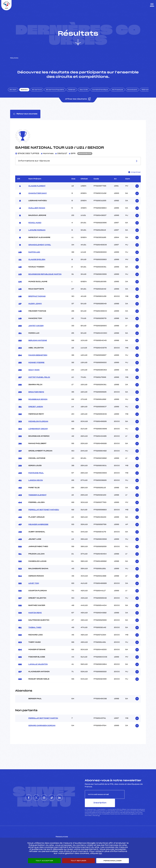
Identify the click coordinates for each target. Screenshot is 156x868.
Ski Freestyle (121, 93)
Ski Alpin (16, 93)
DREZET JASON (36, 411)
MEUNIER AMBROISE (38, 529)
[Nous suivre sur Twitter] (33, 798)
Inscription (135, 799)
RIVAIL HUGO (35, 227)
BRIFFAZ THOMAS (37, 301)
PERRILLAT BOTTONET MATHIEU (44, 514)
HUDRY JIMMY (35, 308)
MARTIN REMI (35, 617)
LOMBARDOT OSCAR (38, 433)
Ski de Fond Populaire (58, 93)
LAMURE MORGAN (37, 234)
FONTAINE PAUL (36, 477)
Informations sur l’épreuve (78, 165)
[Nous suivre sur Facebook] (21, 798)
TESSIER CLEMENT (37, 499)
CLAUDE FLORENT (37, 190)
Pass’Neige (65, 836)
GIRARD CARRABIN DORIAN (42, 730)
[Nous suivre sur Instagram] (44, 798)
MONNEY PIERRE (36, 367)
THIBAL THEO (35, 632)
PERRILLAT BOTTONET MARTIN (43, 723)
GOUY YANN (34, 374)
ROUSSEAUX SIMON (38, 404)
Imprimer (135, 176)
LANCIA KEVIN (36, 485)
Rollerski (75, 93)
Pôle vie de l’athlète (113, 836)
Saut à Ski (87, 93)
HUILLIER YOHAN (37, 212)
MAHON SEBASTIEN (38, 360)
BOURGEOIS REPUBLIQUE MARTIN (45, 279)
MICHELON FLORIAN (38, 426)
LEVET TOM (34, 588)
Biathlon (27, 93)
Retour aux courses (25, 118)
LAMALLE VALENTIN (38, 669)
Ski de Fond (40, 93)
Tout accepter (44, 861)
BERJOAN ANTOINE (38, 345)
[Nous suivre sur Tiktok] (56, 798)
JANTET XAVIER (36, 330)
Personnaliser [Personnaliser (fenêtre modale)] (113, 861)
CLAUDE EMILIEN (37, 264)
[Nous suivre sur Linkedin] (67, 798)
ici (99, 811)
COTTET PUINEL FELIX (39, 382)
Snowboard (135, 93)
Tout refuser (78, 861)
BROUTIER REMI (36, 396)
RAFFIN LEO (34, 257)
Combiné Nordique (103, 93)
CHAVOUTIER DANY (38, 198)
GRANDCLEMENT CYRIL (40, 249)
